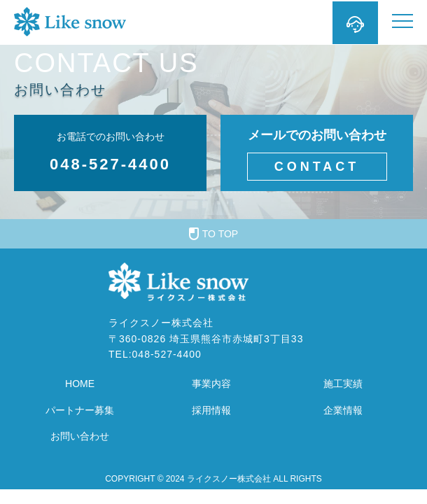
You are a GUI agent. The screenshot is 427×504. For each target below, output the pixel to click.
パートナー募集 (80, 410)
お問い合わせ (80, 436)
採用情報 (211, 410)
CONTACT (317, 167)
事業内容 (211, 384)
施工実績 (343, 384)
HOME (80, 384)
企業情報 (343, 410)
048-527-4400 (110, 164)
